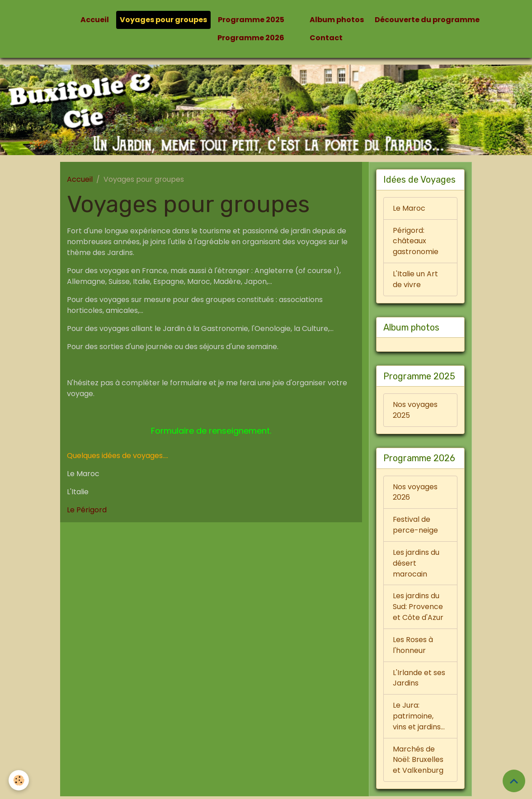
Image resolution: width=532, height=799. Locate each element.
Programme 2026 (251, 38)
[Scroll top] (514, 781)
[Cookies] (19, 780)
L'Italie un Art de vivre (415, 280)
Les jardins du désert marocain (416, 565)
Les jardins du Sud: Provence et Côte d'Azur (418, 608)
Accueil (95, 20)
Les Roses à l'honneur (413, 647)
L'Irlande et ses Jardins (419, 680)
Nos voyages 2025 (415, 411)
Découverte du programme (427, 20)
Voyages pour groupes (163, 20)
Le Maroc (409, 208)
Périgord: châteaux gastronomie (416, 241)
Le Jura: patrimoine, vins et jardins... (419, 718)
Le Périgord (87, 510)
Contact (326, 38)
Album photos (337, 20)
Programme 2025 (251, 20)
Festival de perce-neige (415, 526)
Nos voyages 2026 (415, 493)
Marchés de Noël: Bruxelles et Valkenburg (418, 762)
